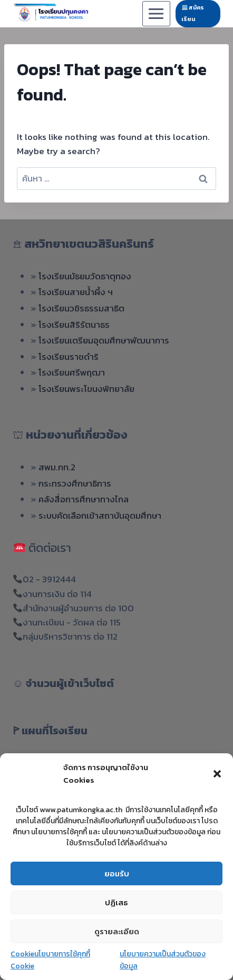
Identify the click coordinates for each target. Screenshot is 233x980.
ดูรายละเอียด (117, 931)
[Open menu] (156, 13)
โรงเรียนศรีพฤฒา (72, 372)
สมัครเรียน (193, 13)
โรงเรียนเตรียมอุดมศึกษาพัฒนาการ (104, 340)
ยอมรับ (117, 873)
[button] (217, 774)
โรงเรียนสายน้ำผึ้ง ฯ (76, 292)
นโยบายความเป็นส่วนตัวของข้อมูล (163, 960)
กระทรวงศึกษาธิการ (75, 483)
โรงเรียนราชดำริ (69, 357)
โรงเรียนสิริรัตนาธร (74, 325)
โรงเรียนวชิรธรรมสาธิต (81, 308)
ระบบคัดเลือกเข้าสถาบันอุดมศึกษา (100, 516)
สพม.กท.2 (57, 467)
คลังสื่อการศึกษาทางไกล (84, 499)
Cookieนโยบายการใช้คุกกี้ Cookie (50, 960)
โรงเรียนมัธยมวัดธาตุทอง (85, 276)
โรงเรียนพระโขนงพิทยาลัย (86, 389)
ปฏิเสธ (116, 902)
